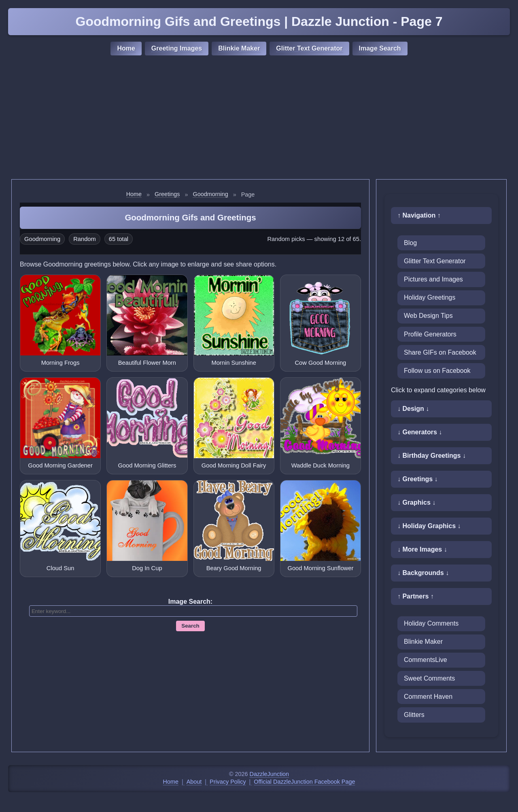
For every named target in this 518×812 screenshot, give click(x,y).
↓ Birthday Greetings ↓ (432, 456)
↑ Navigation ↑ (419, 215)
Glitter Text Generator (309, 48)
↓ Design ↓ (413, 409)
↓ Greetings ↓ (418, 479)
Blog (410, 243)
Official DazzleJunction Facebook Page (304, 782)
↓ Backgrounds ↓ (423, 573)
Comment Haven (428, 697)
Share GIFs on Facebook (440, 352)
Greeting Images (177, 48)
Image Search (380, 48)
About (194, 782)
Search (190, 626)
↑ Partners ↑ (416, 596)
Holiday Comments (431, 623)
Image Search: (190, 602)
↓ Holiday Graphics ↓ (429, 526)
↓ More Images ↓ (422, 549)
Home (126, 48)
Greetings (167, 194)
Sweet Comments (429, 678)
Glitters (414, 715)
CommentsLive (426, 660)
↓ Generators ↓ (420, 432)
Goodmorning (210, 194)
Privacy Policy (228, 782)
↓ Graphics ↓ (416, 502)
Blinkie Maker (239, 48)
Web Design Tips (428, 316)
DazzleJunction (270, 774)
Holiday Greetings (430, 297)
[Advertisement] (259, 118)
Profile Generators (430, 334)
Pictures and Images (433, 279)
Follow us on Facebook (437, 371)
